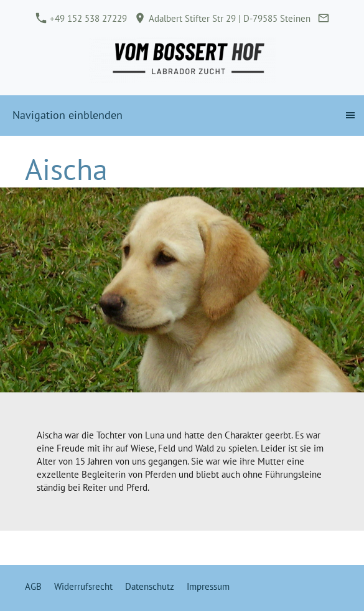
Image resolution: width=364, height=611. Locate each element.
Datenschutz (150, 586)
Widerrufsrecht (83, 586)
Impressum (208, 586)
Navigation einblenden (68, 115)
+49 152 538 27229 (82, 18)
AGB (33, 586)
